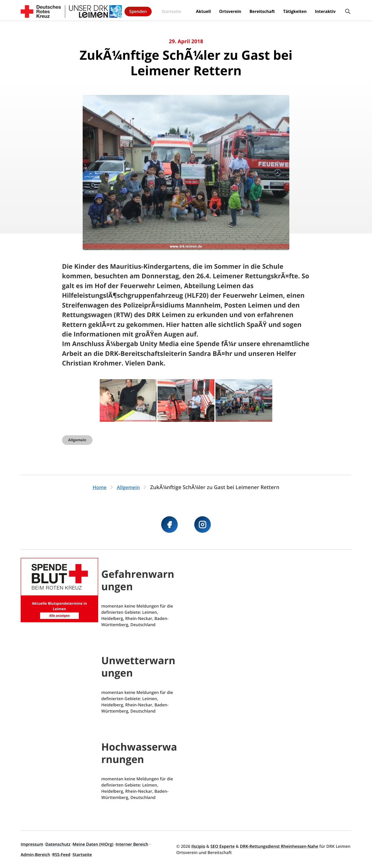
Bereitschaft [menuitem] (218, 10)
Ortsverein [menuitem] (186, 10)
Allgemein (77, 440)
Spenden (338, 10)
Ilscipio (198, 846)
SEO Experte (223, 846)
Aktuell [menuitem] (159, 10)
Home (99, 487)
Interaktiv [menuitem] (281, 10)
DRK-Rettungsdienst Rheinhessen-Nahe (279, 846)
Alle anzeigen (59, 615)
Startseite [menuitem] (134, 11)
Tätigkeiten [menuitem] (250, 10)
